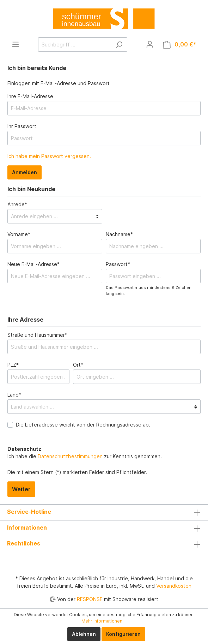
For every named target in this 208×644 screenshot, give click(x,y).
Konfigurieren (123, 634)
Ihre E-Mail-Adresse (30, 96)
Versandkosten (174, 586)
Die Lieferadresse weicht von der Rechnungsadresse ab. (83, 425)
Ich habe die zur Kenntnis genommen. (85, 453)
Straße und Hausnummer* (37, 335)
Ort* (78, 365)
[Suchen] (119, 45)
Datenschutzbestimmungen (70, 456)
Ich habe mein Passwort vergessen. (49, 156)
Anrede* (17, 204)
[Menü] (16, 44)
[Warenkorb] (180, 45)
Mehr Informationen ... (104, 621)
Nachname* (119, 234)
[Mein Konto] (150, 44)
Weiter (21, 489)
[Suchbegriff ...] (75, 45)
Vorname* (19, 234)
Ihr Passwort (22, 126)
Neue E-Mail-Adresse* (33, 264)
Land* (14, 395)
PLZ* (13, 365)
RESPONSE (90, 599)
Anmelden (25, 172)
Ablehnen (84, 634)
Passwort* (118, 264)
